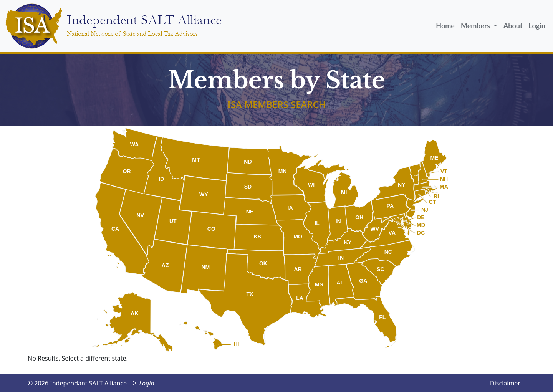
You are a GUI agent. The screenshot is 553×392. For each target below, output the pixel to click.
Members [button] (476, 26)
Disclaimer (505, 383)
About (513, 26)
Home (445, 26)
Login (537, 26)
